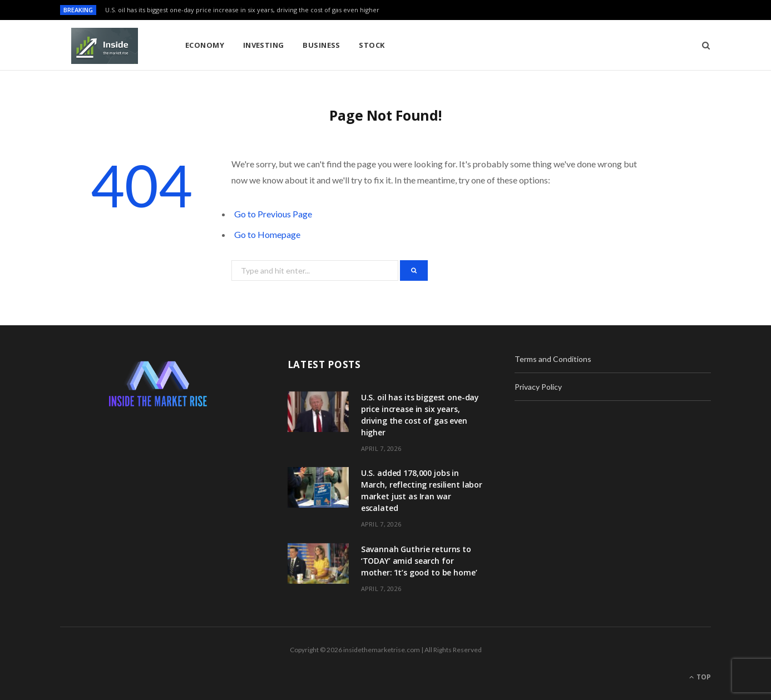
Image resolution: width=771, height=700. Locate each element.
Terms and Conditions (553, 359)
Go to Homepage (267, 234)
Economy (205, 45)
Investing (264, 45)
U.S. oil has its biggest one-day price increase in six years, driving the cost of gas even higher (242, 10)
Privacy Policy (538, 387)
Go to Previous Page (273, 214)
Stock (372, 45)
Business (322, 45)
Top (700, 677)
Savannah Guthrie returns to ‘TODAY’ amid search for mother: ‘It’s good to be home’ (419, 561)
